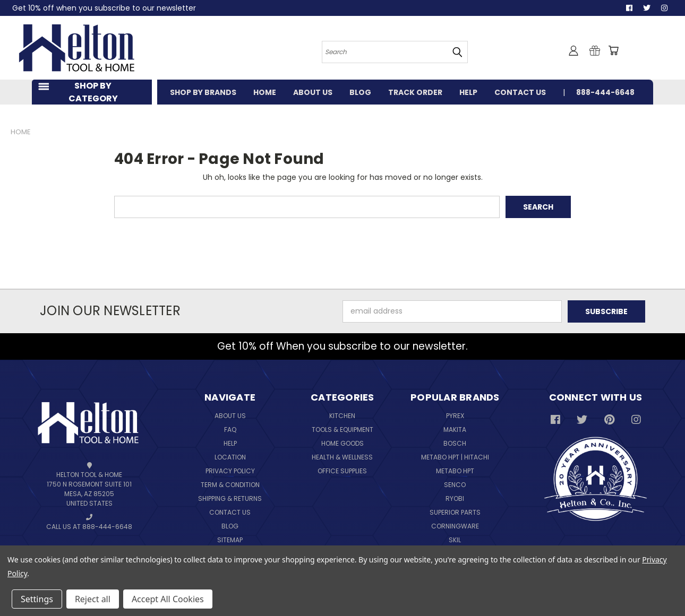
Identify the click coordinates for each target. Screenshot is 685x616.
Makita (455, 430)
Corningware (455, 526)
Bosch (455, 443)
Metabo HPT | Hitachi (455, 457)
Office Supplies (342, 471)
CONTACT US (520, 92)
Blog (230, 526)
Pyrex (455, 416)
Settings (37, 599)
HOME (265, 92)
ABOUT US (313, 92)
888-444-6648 (605, 92)
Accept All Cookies (168, 599)
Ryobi (455, 498)
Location (230, 457)
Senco (455, 485)
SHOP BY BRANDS (203, 92)
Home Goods (343, 443)
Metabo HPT (455, 471)
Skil (455, 540)
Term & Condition (230, 485)
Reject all (93, 599)
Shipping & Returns (230, 498)
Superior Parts (455, 512)
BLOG (360, 92)
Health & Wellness (342, 457)
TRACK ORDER (415, 92)
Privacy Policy (230, 471)
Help (230, 443)
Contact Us (230, 512)
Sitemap (230, 540)
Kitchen (342, 416)
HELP (468, 92)
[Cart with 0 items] (613, 50)
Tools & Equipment (343, 430)
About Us (230, 416)
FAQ (230, 430)
